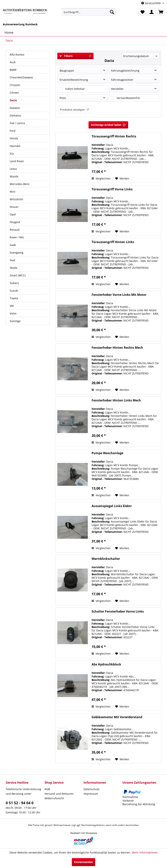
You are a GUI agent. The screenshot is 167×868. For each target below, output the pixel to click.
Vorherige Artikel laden (108, 124)
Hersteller (117, 89)
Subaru (14, 283)
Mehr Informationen (145, 852)
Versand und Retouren (59, 794)
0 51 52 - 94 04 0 (20, 803)
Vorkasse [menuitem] (128, 801)
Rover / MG (17, 237)
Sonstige (15, 321)
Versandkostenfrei (128, 98)
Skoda (14, 268)
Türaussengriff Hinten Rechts (114, 136)
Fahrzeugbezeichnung (125, 71)
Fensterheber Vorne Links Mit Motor (119, 295)
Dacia (13, 100)
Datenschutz (92, 789)
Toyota (14, 298)
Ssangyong (17, 253)
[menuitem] (89, 12)
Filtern (66, 56)
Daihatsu (15, 115)
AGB (47, 789)
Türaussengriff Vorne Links (112, 189)
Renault (15, 230)
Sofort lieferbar (75, 89)
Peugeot (15, 222)
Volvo (13, 313)
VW (12, 306)
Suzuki (14, 291)
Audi (13, 62)
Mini (13, 192)
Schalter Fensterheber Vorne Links (118, 612)
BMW (13, 70)
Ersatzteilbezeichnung (74, 80)
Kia (12, 154)
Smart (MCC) (18, 275)
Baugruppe (67, 71)
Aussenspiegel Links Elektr (112, 506)
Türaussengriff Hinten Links (113, 242)
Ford (13, 131)
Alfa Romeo (17, 55)
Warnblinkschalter (106, 559)
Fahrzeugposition (122, 80)
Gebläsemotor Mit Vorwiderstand (117, 717)
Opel (13, 214)
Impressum (91, 794)
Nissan (14, 207)
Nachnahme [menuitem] (130, 797)
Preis (63, 98)
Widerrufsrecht (54, 798)
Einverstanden (83, 862)
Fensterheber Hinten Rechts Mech (117, 348)
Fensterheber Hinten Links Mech (116, 400)
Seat (12, 260)
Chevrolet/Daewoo (21, 77)
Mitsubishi (16, 199)
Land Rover (17, 161)
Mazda (14, 176)
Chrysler (15, 85)
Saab (13, 245)
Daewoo (15, 108)
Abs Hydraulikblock (106, 664)
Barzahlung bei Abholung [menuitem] (139, 804)
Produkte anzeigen (75, 110)
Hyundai (15, 146)
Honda (14, 138)
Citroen (14, 93)
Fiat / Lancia (17, 123)
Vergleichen (101, 178)
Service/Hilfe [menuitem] (151, 3)
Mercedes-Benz (20, 184)
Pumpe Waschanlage (107, 453)
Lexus (13, 169)
